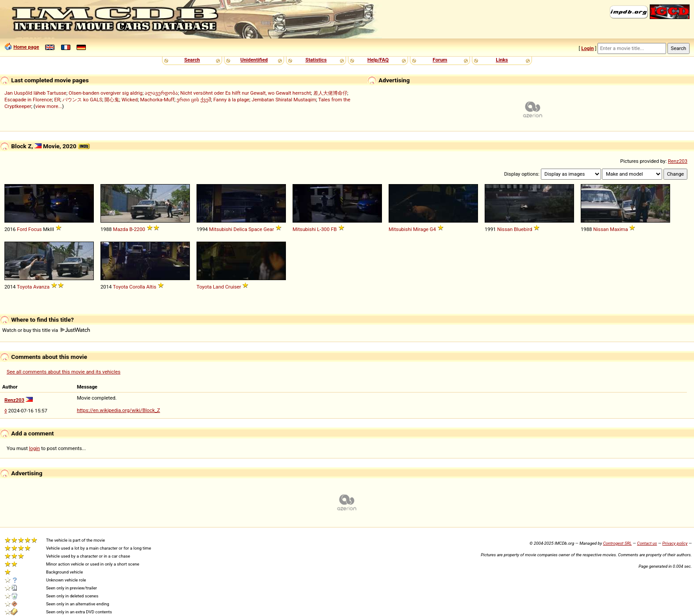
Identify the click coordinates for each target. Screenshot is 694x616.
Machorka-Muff (157, 100)
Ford (22, 229)
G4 (433, 229)
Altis (151, 287)
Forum (440, 60)
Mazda (120, 229)
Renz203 (678, 161)
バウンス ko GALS (82, 100)
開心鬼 (112, 100)
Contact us (647, 543)
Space (255, 229)
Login (587, 48)
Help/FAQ (378, 60)
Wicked (129, 100)
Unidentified (254, 60)
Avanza (41, 287)
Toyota (24, 287)
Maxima (619, 229)
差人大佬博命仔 (330, 93)
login (35, 448)
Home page (26, 47)
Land (218, 287)
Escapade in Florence (28, 100)
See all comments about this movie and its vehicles (64, 372)
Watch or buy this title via (46, 330)
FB (334, 229)
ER (57, 100)
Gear (269, 229)
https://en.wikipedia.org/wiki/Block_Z (119, 410)
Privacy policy (675, 543)
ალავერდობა (161, 93)
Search (192, 60)
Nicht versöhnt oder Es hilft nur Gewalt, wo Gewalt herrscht (245, 93)
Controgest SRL (617, 543)
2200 (139, 229)
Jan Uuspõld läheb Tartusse (35, 93)
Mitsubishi (220, 229)
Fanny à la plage (231, 100)
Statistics (316, 60)
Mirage (421, 229)
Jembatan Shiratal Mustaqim (284, 100)
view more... (49, 106)
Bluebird (523, 229)
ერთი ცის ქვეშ (194, 100)
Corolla (137, 287)
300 (325, 229)
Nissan (505, 229)
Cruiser (233, 287)
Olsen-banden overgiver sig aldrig (106, 93)
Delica (241, 229)
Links (502, 60)
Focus (35, 229)
